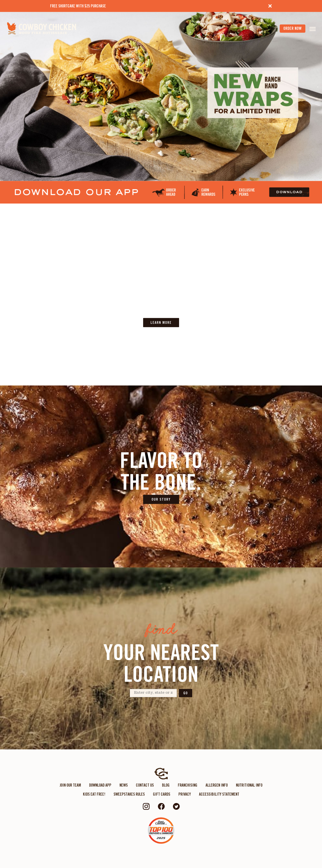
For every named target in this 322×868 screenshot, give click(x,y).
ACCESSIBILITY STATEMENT (219, 794)
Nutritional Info (249, 785)
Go (186, 693)
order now (293, 28)
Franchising (188, 785)
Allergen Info (217, 785)
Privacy (185, 794)
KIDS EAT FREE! (94, 794)
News (124, 785)
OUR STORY (161, 499)
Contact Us (145, 785)
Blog (166, 785)
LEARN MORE (161, 322)
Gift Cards (162, 794)
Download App (100, 785)
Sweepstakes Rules (129, 794)
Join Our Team (70, 785)
